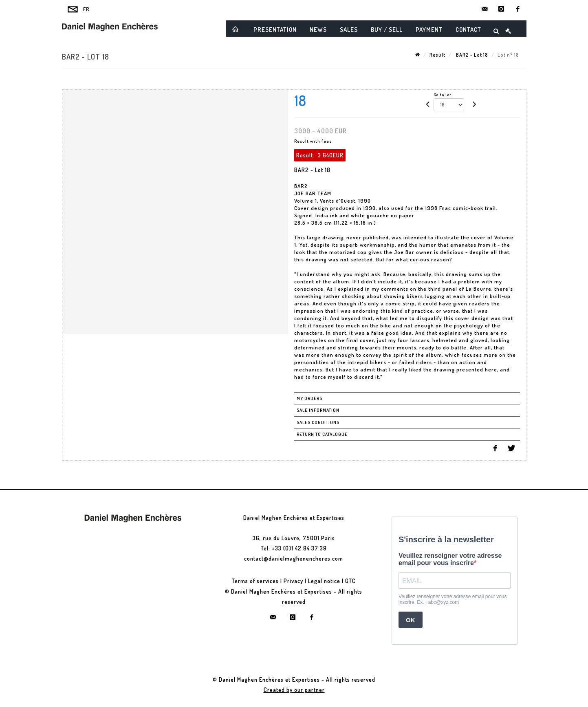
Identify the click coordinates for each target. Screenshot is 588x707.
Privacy (293, 581)
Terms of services (255, 581)
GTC (350, 581)
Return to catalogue (322, 434)
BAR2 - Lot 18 (471, 55)
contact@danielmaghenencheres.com (294, 558)
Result (437, 55)
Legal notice (324, 581)
